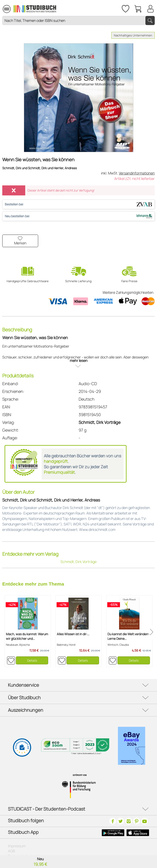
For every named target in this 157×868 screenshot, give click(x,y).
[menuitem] (7, 8)
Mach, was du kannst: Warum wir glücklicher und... (27, 636)
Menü (7, 7)
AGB (11, 851)
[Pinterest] (137, 821)
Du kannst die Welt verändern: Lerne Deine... (129, 636)
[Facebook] (113, 821)
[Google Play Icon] (113, 833)
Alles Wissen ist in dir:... (73, 634)
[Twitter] (121, 821)
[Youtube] (145, 821)
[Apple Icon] (138, 833)
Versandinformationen (137, 173)
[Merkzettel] (125, 8)
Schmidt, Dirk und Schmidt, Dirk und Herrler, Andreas (40, 168)
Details (32, 660)
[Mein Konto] (150, 8)
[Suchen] (150, 20)
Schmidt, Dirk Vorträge (100, 422)
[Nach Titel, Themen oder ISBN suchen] (78, 20)
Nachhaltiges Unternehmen (133, 35)
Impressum (17, 846)
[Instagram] (129, 821)
